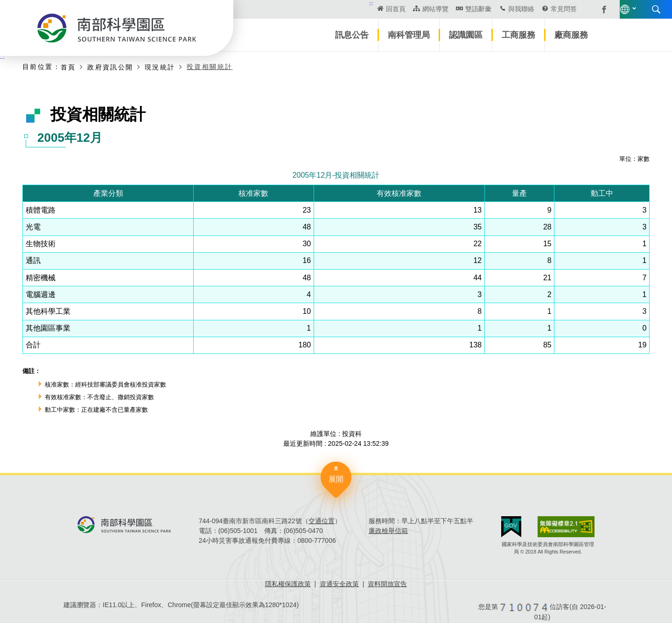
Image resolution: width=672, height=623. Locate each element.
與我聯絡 (445, 9)
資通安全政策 (339, 584)
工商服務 (518, 35)
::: (296, 3)
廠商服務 (571, 35)
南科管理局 (409, 35)
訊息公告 (352, 35)
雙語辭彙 (402, 9)
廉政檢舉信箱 (388, 531)
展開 (336, 479)
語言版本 (554, 9)
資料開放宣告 (387, 584)
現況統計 (160, 67)
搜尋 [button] (586, 9)
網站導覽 (359, 9)
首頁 (68, 67)
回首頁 (320, 9)
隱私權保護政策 (288, 584)
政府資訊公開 (110, 67)
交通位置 (322, 521)
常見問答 (488, 9)
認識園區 (466, 35)
